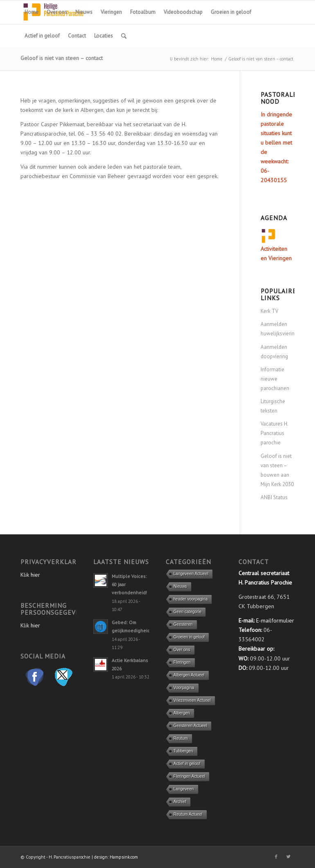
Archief (180, 802)
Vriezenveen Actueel (192, 700)
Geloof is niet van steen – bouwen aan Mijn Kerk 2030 (277, 470)
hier (35, 575)
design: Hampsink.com (116, 857)
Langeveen (184, 789)
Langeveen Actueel (191, 574)
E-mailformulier (275, 620)
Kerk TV (269, 311)
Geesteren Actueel (190, 726)
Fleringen (182, 662)
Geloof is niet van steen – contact (62, 58)
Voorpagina (184, 688)
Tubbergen (183, 751)
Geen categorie (187, 612)
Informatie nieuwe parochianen (275, 379)
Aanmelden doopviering (274, 352)
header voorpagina (190, 599)
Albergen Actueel (189, 675)
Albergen (182, 713)
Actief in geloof (187, 764)
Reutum (181, 738)
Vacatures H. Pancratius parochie (274, 433)
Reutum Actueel (188, 814)
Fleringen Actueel (189, 776)
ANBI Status (274, 497)
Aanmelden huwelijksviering (278, 329)
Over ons (182, 650)
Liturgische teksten (273, 406)
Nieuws (180, 586)
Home (217, 59)
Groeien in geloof (189, 637)
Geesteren (183, 624)
